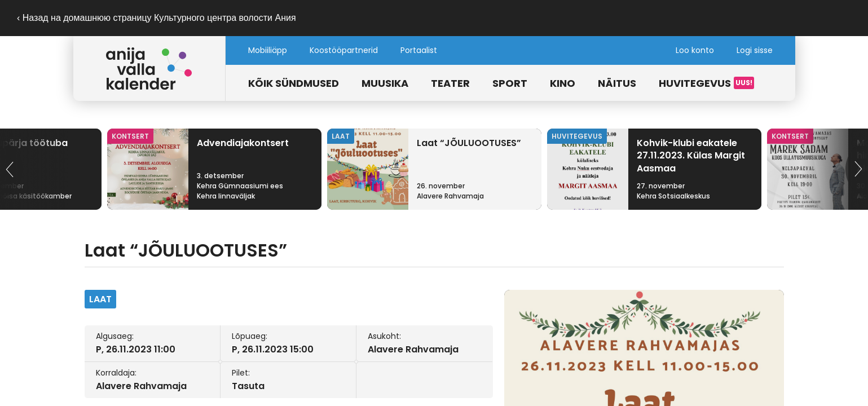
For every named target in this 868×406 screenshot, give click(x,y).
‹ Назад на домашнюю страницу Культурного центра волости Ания (157, 18)
